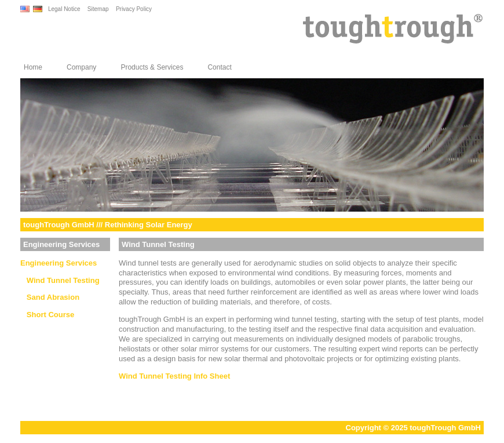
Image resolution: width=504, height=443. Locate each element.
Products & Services (152, 67)
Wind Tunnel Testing (60, 280)
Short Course (47, 315)
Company (81, 67)
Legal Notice (64, 9)
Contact (219, 67)
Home (33, 67)
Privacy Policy (134, 9)
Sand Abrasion (50, 297)
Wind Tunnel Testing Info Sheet (174, 376)
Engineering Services (59, 263)
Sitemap (98, 9)
